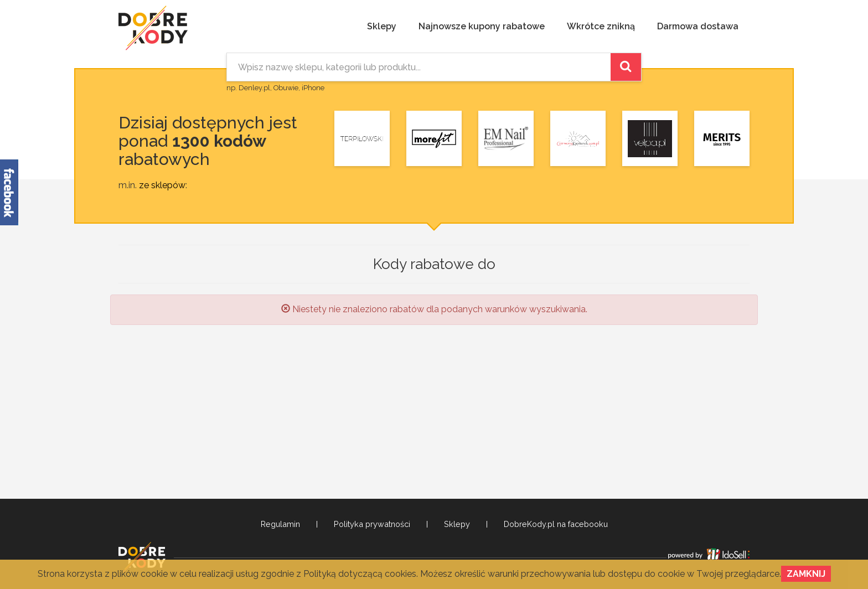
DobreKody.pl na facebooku (556, 524)
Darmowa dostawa (698, 26)
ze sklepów (162, 185)
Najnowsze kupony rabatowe (482, 26)
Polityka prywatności (372, 524)
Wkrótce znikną (601, 26)
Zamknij (806, 574)
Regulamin (280, 524)
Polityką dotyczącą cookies (360, 574)
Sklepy (382, 26)
